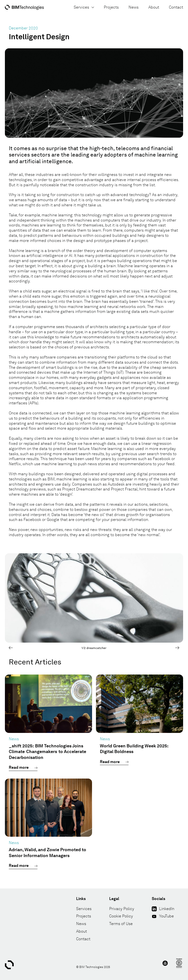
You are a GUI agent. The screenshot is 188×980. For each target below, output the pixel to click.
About (154, 7)
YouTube (166, 916)
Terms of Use (121, 924)
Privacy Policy (122, 909)
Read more (19, 767)
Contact (176, 7)
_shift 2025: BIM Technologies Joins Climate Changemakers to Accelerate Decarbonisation (47, 752)
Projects (111, 7)
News (134, 7)
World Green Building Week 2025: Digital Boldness (134, 749)
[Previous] (11, 648)
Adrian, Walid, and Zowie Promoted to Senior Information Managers (47, 852)
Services (84, 7)
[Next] (177, 648)
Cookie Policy (121, 916)
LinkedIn (167, 909)
